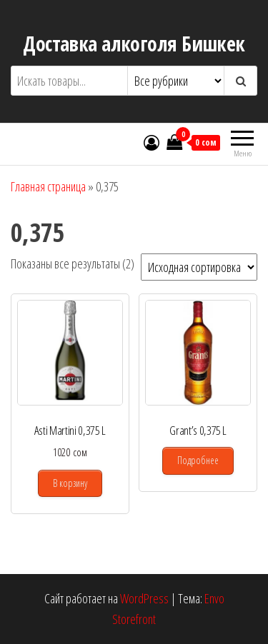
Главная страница (48, 186)
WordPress (144, 598)
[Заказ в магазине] (199, 267)
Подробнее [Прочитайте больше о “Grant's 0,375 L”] (198, 460)
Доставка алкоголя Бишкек (134, 44)
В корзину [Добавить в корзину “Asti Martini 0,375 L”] (70, 483)
